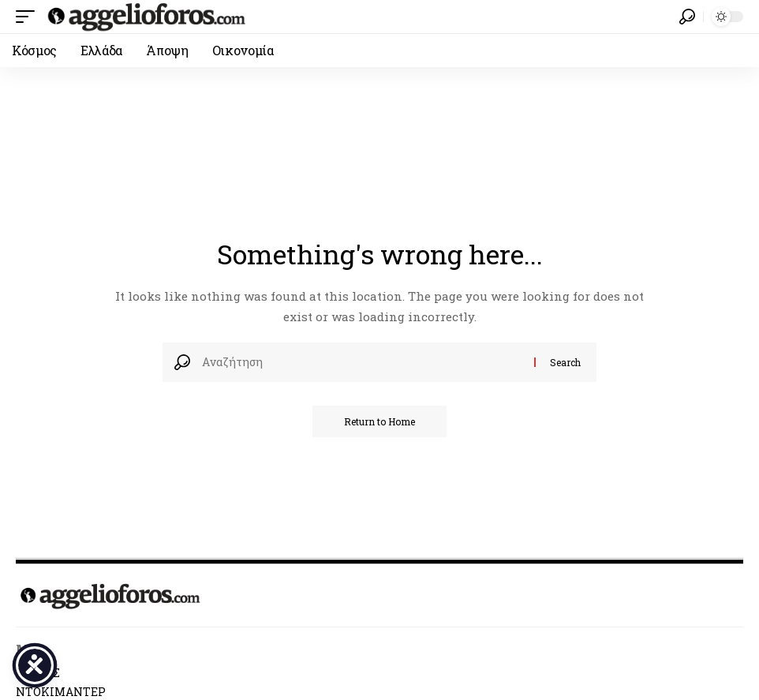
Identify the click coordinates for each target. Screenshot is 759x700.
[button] (29, 17)
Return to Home (379, 421)
